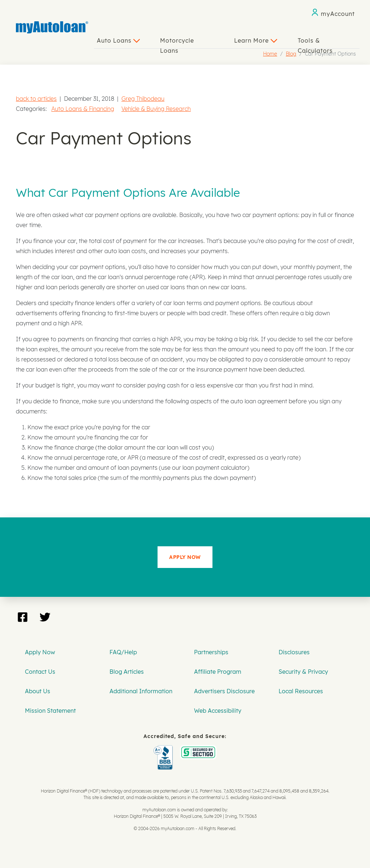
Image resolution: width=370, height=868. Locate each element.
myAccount (338, 14)
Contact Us (40, 672)
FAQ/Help (123, 652)
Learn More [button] (256, 40)
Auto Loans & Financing (83, 109)
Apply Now (40, 652)
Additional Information (141, 691)
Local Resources (301, 691)
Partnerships (211, 652)
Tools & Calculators (315, 43)
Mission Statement (50, 711)
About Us (38, 691)
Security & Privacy (303, 672)
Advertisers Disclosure (224, 691)
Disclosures (294, 652)
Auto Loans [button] (118, 40)
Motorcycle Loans (177, 43)
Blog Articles (127, 672)
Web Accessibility (218, 711)
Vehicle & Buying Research (156, 109)
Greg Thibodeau (143, 99)
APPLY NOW (185, 557)
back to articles (36, 99)
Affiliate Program (218, 672)
